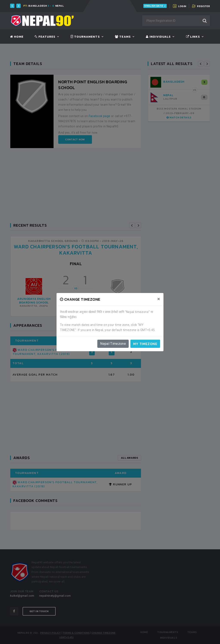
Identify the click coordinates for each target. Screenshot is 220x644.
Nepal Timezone (113, 344)
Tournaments (85, 37)
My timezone (145, 344)
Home (17, 37)
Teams (123, 37)
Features (45, 37)
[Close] (159, 299)
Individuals (158, 37)
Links (193, 37)
